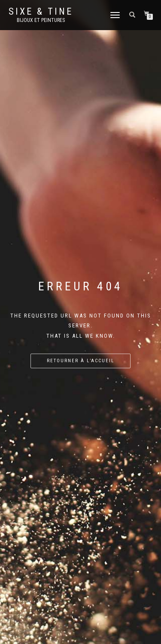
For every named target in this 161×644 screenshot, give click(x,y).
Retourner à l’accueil (80, 361)
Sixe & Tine (41, 12)
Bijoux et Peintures (41, 20)
